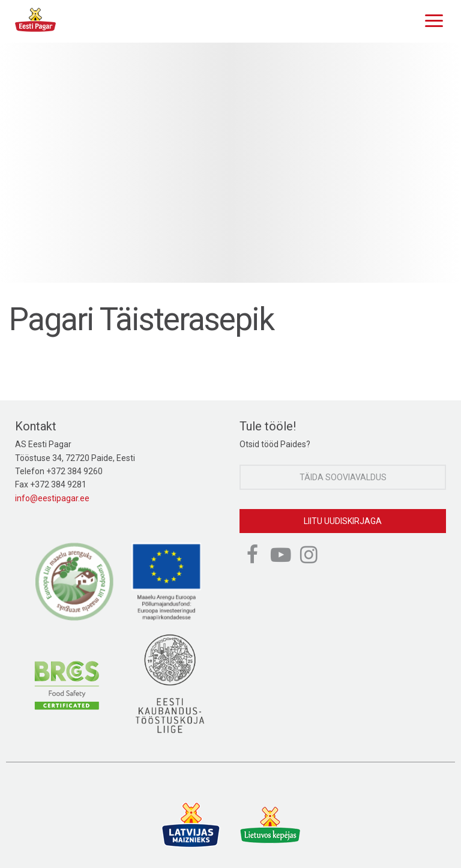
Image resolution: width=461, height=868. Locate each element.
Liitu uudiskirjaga (343, 521)
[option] (230, 163)
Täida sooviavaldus (343, 477)
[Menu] (431, 19)
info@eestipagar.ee (52, 498)
